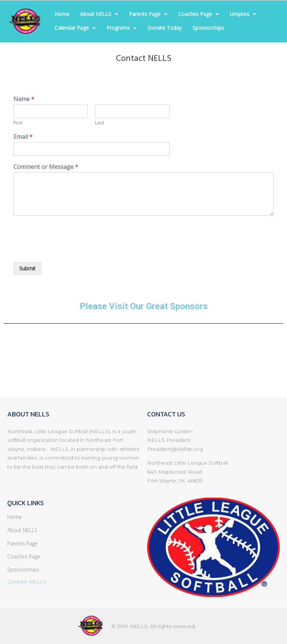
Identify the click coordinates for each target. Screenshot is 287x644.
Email (23, 137)
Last (99, 123)
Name (24, 99)
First (18, 123)
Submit (27, 268)
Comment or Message (46, 167)
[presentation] (68, 250)
